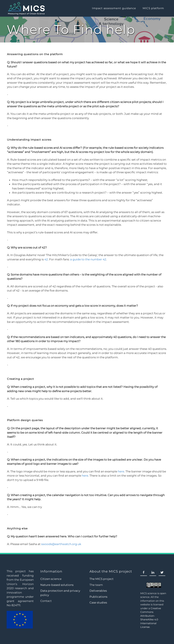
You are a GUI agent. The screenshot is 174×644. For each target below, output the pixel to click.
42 (46, 259)
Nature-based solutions (56, 585)
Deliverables (98, 591)
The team (96, 585)
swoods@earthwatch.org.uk (61, 544)
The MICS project (101, 579)
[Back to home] (26, 8)
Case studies (98, 603)
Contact (45, 601)
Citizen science (50, 579)
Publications (98, 597)
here (121, 471)
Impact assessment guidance (114, 8)
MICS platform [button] (153, 8)
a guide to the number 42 (88, 259)
